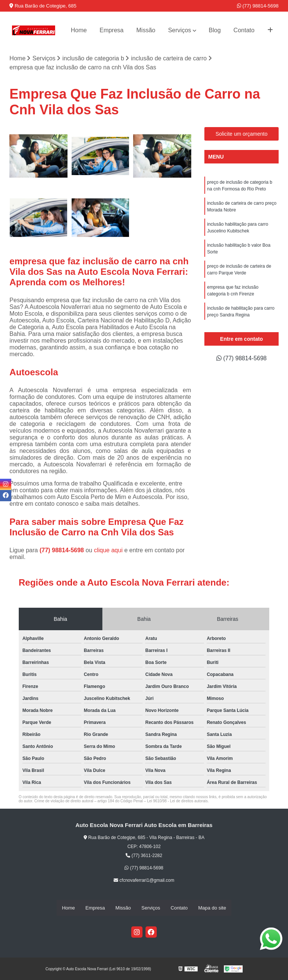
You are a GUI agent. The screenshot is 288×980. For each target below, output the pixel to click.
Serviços (179, 30)
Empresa (111, 30)
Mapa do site (212, 908)
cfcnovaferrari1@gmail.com (144, 880)
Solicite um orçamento (242, 134)
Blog (215, 30)
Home (79, 30)
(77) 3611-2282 (144, 856)
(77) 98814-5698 (258, 6)
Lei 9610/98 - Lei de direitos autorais (177, 801)
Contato (244, 30)
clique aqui (108, 550)
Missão (146, 30)
